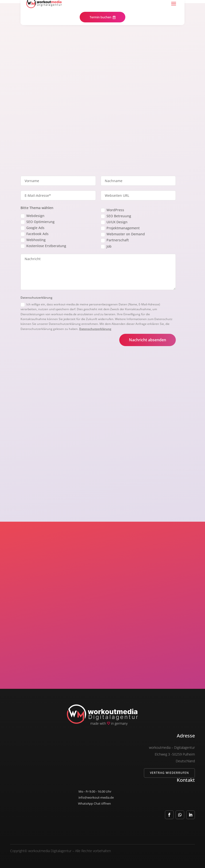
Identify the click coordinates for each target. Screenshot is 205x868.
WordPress (112, 210)
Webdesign (32, 216)
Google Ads (32, 228)
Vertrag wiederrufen (169, 773)
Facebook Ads (35, 234)
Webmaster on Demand (123, 234)
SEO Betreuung (116, 216)
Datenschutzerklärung (95, 329)
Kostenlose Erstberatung (43, 246)
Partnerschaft (115, 240)
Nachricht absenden (148, 340)
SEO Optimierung (38, 222)
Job (106, 246)
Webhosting (33, 240)
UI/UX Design (114, 222)
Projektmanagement (120, 228)
